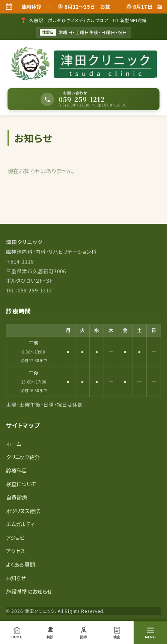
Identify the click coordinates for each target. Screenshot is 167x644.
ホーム (14, 444)
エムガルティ (20, 524)
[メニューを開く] (150, 633)
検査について (21, 484)
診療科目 (17, 470)
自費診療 (17, 497)
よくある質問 (20, 564)
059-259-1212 (35, 290)
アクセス (16, 551)
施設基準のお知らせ (29, 591)
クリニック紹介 (23, 457)
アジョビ (15, 537)
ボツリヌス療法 (23, 511)
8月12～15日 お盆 (85, 7)
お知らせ (16, 578)
